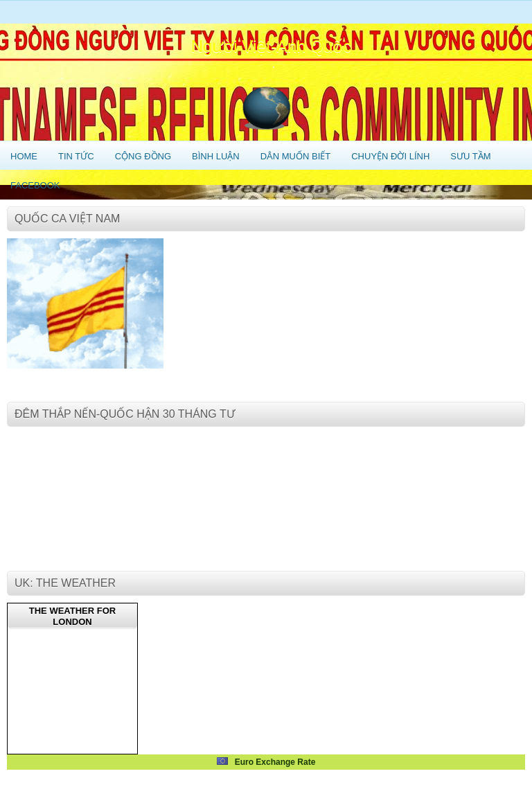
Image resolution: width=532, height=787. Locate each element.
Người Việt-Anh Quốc (272, 46)
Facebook (35, 185)
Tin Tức (76, 156)
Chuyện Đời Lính (390, 156)
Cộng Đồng (143, 156)
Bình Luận (216, 156)
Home (24, 156)
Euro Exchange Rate (266, 762)
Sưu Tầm (470, 156)
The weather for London (72, 616)
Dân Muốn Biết (296, 156)
